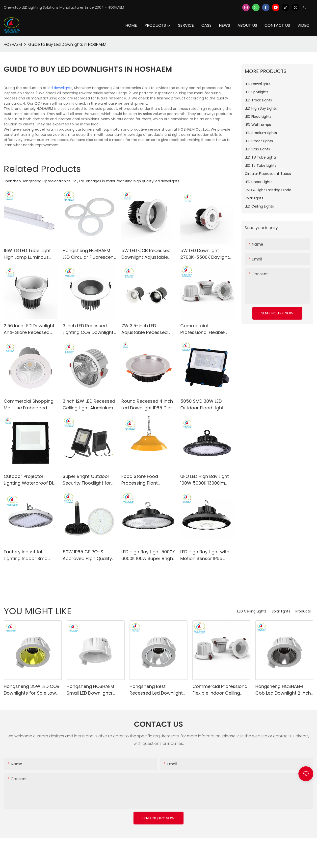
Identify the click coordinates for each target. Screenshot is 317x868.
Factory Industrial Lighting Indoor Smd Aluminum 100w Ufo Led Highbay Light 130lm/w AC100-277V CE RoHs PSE (29, 555)
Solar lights (281, 611)
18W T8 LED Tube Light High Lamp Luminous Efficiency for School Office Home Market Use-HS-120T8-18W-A (27, 254)
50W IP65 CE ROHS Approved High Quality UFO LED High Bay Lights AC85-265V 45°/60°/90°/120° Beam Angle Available (89, 555)
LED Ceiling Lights (252, 611)
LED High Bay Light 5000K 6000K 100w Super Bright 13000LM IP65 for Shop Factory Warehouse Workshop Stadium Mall (148, 555)
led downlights (60, 88)
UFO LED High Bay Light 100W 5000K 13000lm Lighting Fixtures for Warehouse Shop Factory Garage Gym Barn (205, 480)
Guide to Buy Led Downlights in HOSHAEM (67, 44)
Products (303, 611)
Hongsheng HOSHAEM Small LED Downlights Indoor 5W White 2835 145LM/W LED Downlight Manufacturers (92, 690)
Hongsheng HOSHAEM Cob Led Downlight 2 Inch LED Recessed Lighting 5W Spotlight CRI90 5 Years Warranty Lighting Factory (284, 690)
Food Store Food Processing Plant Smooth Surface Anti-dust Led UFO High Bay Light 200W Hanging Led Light (147, 480)
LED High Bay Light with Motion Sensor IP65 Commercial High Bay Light (205, 555)
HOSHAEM (13, 44)
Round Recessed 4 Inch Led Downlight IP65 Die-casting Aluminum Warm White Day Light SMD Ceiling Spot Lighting (147, 405)
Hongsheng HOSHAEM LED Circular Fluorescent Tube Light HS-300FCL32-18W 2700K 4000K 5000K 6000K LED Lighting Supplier (89, 254)
